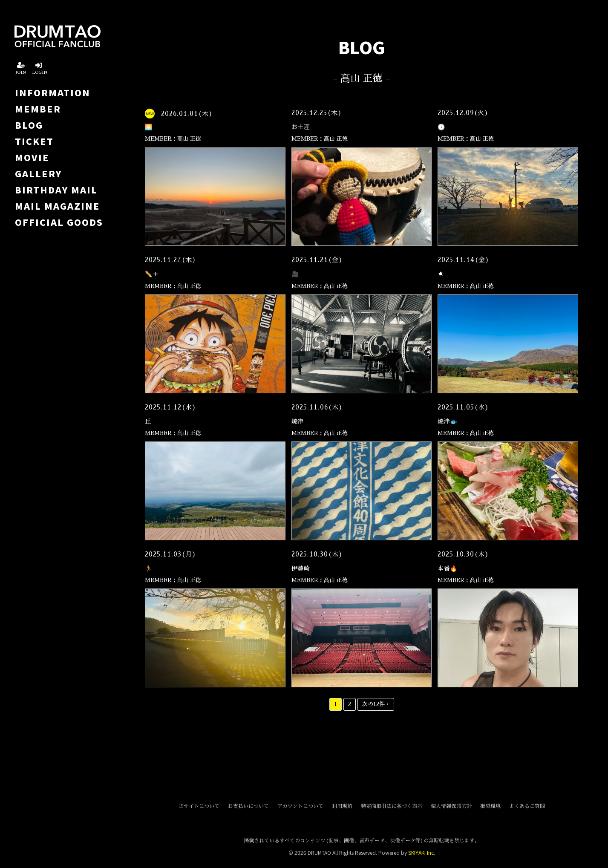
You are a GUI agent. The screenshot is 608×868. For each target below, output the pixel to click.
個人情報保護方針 (451, 806)
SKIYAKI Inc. (422, 852)
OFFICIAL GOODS (59, 222)
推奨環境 (490, 806)
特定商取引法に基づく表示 (392, 806)
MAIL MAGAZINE (58, 206)
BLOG (29, 125)
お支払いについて (248, 806)
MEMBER (38, 109)
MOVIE (32, 157)
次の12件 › (376, 704)
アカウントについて (300, 806)
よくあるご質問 (527, 806)
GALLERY (38, 173)
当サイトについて (199, 806)
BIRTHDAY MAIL (56, 190)
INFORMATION (53, 92)
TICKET (34, 141)
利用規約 (342, 806)
